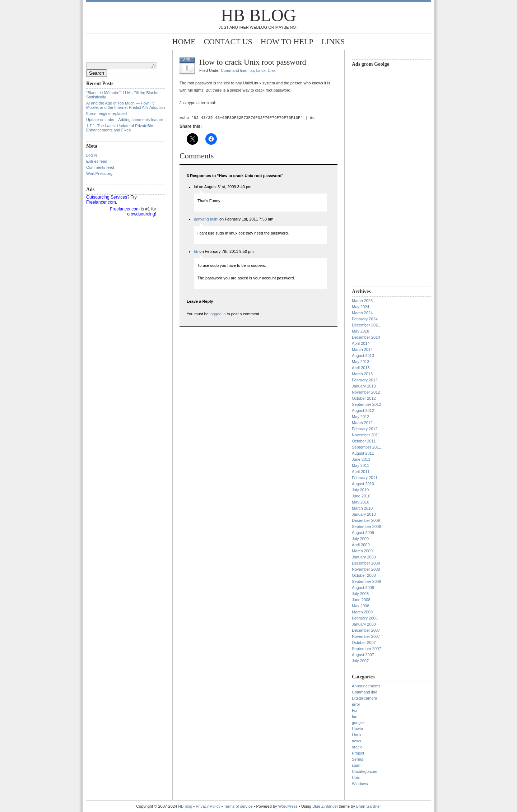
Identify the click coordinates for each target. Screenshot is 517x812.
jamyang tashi (206, 220)
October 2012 (364, 398)
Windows (360, 784)
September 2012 (366, 404)
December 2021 (366, 325)
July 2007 (360, 661)
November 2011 (366, 435)
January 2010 (364, 514)
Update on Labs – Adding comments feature (125, 120)
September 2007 (366, 649)
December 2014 (366, 337)
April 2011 (361, 472)
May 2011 (360, 465)
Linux (261, 70)
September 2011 (366, 447)
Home (184, 41)
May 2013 (360, 362)
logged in (218, 315)
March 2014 (362, 349)
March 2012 (362, 423)
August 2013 (363, 356)
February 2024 (365, 319)
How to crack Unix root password (253, 62)
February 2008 (365, 618)
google (358, 723)
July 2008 (360, 594)
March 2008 (362, 612)
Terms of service (238, 806)
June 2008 (361, 600)
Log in (92, 155)
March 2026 (362, 301)
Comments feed (100, 167)
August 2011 (363, 453)
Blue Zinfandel (325, 806)
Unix (272, 70)
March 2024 (362, 313)
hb (196, 252)
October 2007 (364, 642)
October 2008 (364, 575)
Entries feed (97, 161)
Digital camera (364, 698)
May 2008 (360, 606)
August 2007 (363, 655)
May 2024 (360, 307)
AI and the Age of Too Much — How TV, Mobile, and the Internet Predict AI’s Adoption (125, 105)
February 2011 (365, 478)
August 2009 (363, 533)
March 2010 (362, 508)
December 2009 (366, 520)
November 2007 (366, 636)
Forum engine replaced (106, 113)
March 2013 (362, 374)
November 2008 (366, 569)
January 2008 (364, 624)
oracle (357, 747)
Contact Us (228, 41)
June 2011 (361, 459)
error (356, 704)
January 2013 (364, 386)
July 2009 (360, 539)
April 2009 (361, 545)
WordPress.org (99, 173)
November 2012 (366, 392)
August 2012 (363, 410)
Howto (357, 729)
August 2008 (363, 588)
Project (358, 753)
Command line (234, 70)
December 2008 (366, 563)
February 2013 (365, 380)
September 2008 (366, 581)
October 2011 (364, 441)
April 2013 (361, 368)
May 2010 (360, 502)
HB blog (258, 15)
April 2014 (361, 343)
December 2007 (366, 630)
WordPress (288, 806)
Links (333, 41)
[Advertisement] (381, 177)
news (357, 741)
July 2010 (360, 490)
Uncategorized (365, 771)
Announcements (366, 686)
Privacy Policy (209, 806)
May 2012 (360, 417)
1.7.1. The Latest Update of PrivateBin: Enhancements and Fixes (120, 128)
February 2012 (365, 429)
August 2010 (363, 484)
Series (357, 759)
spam (357, 765)
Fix (355, 710)
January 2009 (364, 557)
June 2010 (361, 496)
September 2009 (366, 526)
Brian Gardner (369, 806)
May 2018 (360, 331)
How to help (287, 41)
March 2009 (362, 551)
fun (251, 70)
